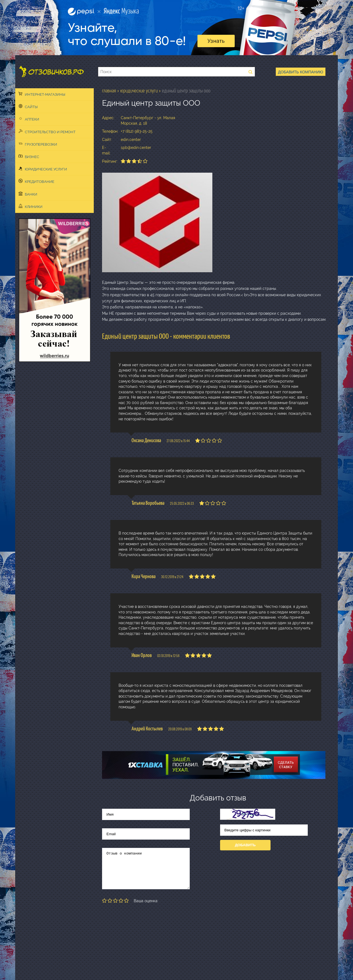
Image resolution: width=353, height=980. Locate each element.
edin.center (131, 140)
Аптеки (29, 119)
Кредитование (36, 181)
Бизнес (29, 156)
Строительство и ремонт (47, 132)
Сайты (28, 106)
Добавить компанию (301, 72)
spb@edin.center (136, 148)
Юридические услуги (43, 169)
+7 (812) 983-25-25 (137, 131)
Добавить (245, 845)
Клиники (30, 206)
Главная (109, 91)
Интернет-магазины (42, 94)
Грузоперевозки (38, 144)
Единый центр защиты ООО (186, 91)
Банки (28, 194)
